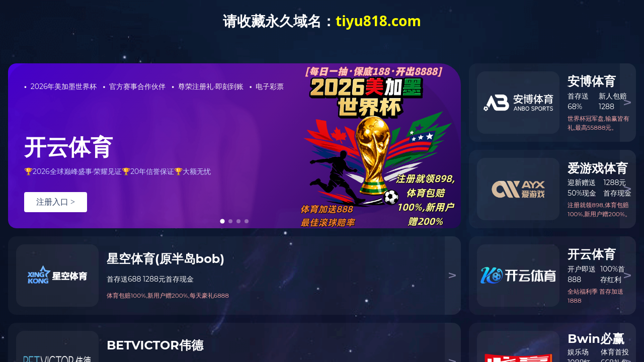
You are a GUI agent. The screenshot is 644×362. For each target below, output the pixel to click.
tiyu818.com (378, 21)
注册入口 (56, 202)
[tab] (223, 221)
